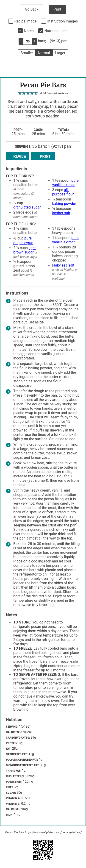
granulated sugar (27, 207)
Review (18, 156)
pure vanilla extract (65, 183)
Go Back (32, 9)
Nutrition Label (57, 31)
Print (57, 9)
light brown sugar (25, 250)
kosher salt (61, 213)
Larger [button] (60, 53)
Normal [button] (44, 53)
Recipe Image (26, 21)
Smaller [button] (27, 53)
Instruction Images (62, 21)
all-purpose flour (63, 192)
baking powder (64, 204)
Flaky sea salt (63, 265)
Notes (29, 31)
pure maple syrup (23, 241)
